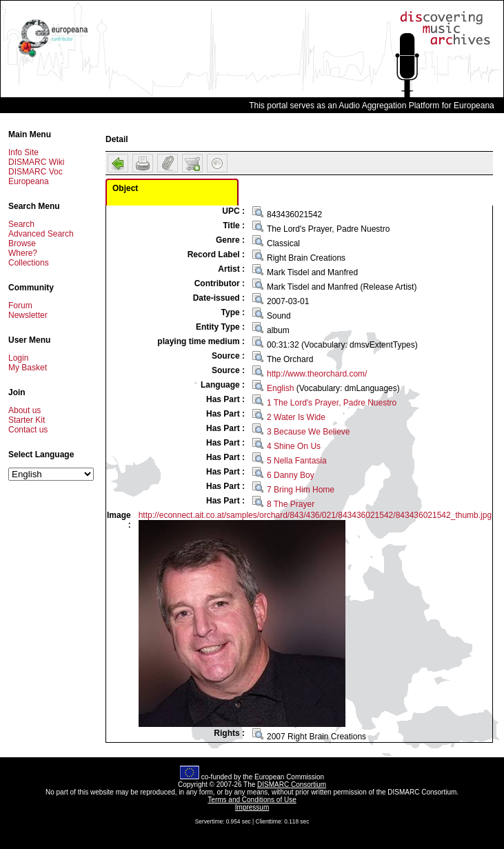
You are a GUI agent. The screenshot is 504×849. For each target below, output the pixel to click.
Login (18, 358)
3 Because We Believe (309, 432)
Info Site (23, 152)
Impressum (252, 807)
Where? (23, 253)
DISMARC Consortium (292, 785)
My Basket (28, 368)
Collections (29, 263)
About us (24, 410)
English (280, 388)
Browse (22, 243)
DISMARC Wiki (36, 162)
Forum (20, 306)
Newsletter (28, 315)
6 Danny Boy (291, 475)
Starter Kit (27, 420)
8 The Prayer (291, 504)
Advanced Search (41, 234)
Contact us (28, 430)
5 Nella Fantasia (297, 461)
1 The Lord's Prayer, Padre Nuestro (332, 403)
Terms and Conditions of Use (252, 800)
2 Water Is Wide (296, 417)
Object (125, 188)
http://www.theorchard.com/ (317, 374)
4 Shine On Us (294, 446)
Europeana (29, 181)
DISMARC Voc (36, 172)
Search (21, 224)
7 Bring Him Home (301, 490)
